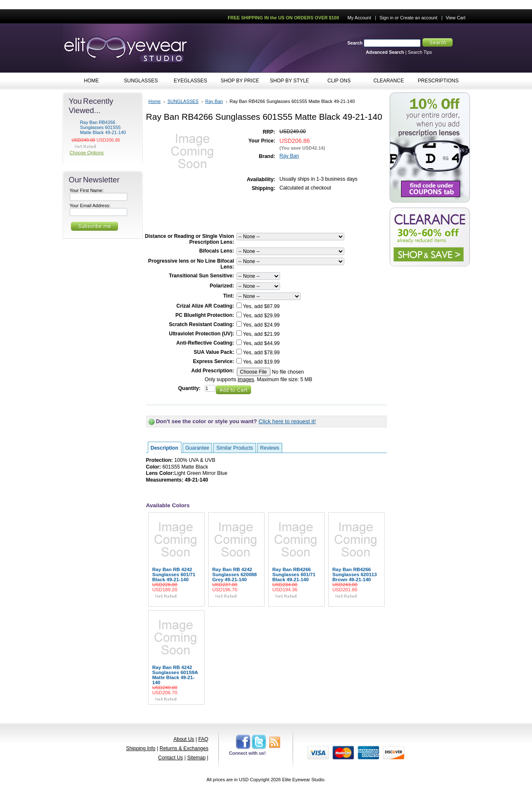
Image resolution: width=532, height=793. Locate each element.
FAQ (203, 739)
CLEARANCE (389, 81)
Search (355, 43)
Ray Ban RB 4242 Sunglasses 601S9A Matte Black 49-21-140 (175, 675)
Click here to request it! (287, 421)
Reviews (270, 448)
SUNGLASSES (139, 81)
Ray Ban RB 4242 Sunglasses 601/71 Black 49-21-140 (174, 574)
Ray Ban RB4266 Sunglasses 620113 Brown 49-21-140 (355, 574)
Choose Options (87, 153)
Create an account (419, 18)
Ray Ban (214, 101)
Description (165, 448)
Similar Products (235, 448)
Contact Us (171, 758)
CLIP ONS (337, 81)
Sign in (387, 18)
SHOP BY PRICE (238, 81)
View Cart (456, 18)
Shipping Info (141, 748)
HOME (92, 81)
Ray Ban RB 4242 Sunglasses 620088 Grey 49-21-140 (235, 574)
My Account (359, 18)
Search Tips (420, 52)
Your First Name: (87, 190)
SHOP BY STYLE (288, 81)
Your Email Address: (90, 205)
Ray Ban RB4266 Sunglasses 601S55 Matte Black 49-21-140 (103, 127)
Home (155, 101)
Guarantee (198, 448)
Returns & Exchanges (184, 748)
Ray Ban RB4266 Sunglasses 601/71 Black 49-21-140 (294, 574)
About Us (184, 739)
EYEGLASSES (189, 81)
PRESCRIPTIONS (438, 81)
